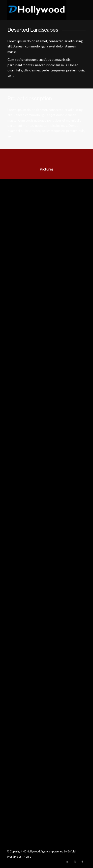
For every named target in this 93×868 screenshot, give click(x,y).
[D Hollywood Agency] (39, 10)
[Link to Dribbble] (75, 862)
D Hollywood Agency (37, 851)
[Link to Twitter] (67, 862)
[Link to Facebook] (82, 862)
